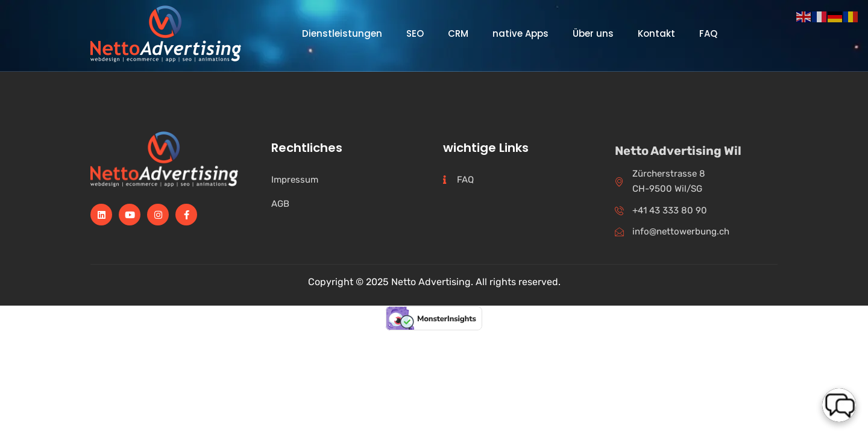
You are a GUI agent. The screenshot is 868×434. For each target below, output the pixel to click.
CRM (458, 34)
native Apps (520, 34)
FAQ (708, 34)
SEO (415, 34)
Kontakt (656, 34)
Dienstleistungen (342, 34)
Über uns (593, 34)
